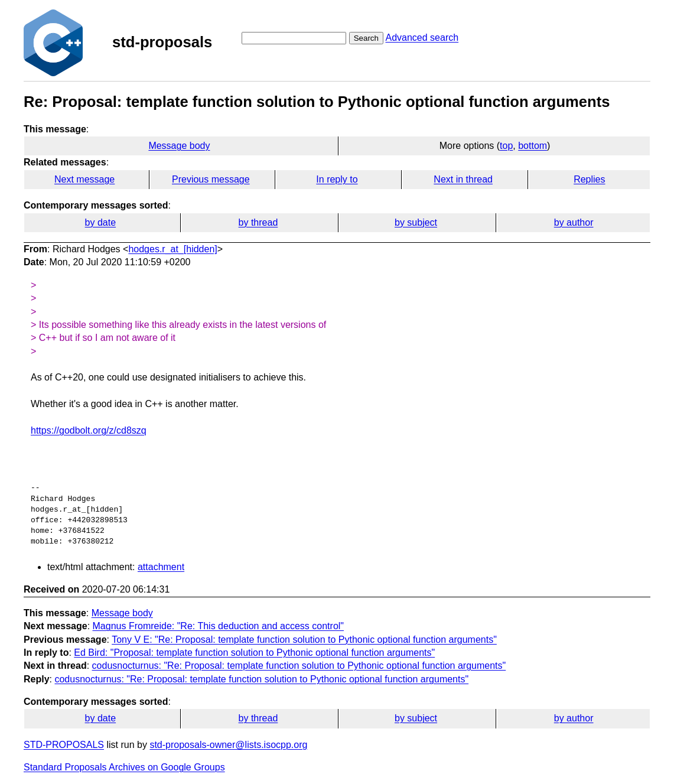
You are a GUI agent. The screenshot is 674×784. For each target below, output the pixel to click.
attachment (161, 567)
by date (100, 222)
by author (574, 222)
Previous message (211, 179)
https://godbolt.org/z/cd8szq (89, 430)
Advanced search (422, 38)
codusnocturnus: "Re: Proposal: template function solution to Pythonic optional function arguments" (299, 666)
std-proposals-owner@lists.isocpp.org (228, 745)
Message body (179, 146)
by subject (416, 222)
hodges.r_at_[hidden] (172, 249)
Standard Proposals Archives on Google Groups (124, 767)
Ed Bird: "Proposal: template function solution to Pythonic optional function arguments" (254, 653)
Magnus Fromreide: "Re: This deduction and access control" (219, 626)
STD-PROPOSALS (64, 745)
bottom (533, 146)
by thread (258, 222)
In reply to (337, 179)
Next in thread (463, 179)
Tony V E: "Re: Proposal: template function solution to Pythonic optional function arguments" (304, 640)
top (506, 146)
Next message (84, 179)
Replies (589, 179)
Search (366, 38)
